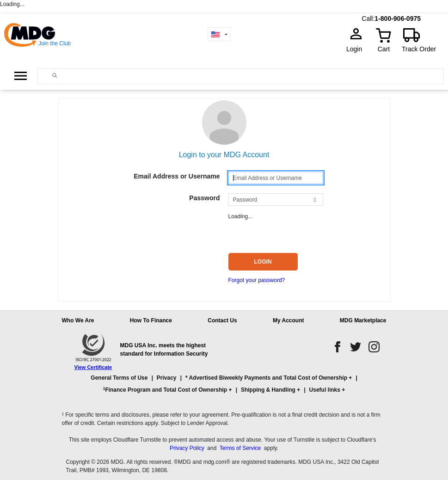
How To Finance (151, 320)
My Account (288, 320)
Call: (368, 18)
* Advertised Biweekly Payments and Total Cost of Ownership (266, 378)
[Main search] (55, 76)
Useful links (325, 390)
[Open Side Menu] (21, 76)
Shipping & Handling (268, 390)
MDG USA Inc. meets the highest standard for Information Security (164, 350)
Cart (384, 49)
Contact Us (222, 320)
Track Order (419, 49)
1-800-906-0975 (398, 18)
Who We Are (78, 320)
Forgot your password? (257, 280)
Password (204, 198)
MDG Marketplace (363, 320)
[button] (224, 388)
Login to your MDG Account (224, 155)
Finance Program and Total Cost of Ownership (165, 390)
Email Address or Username (177, 176)
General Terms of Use (119, 378)
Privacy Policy (187, 448)
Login (357, 49)
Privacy (167, 378)
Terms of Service (240, 448)
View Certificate (93, 367)
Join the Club (55, 43)
